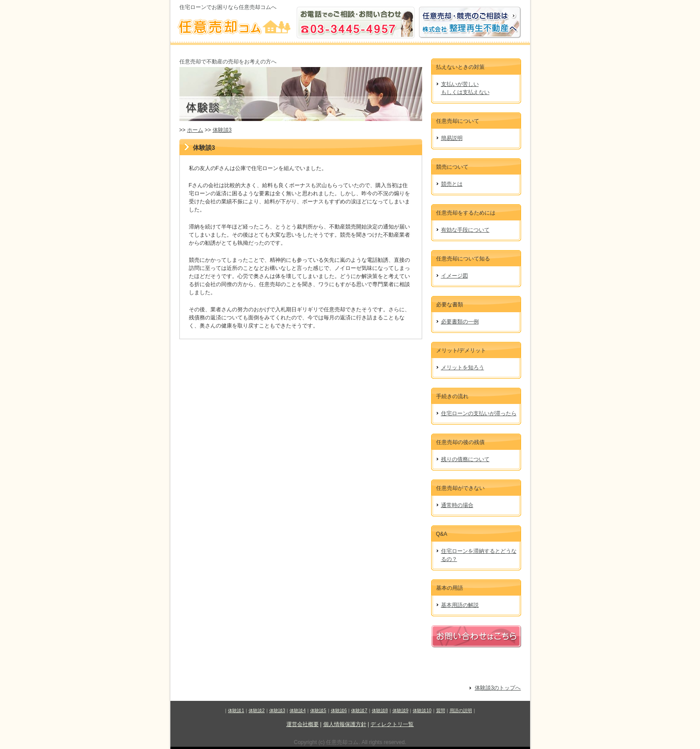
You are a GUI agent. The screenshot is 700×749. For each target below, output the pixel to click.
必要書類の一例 (460, 322)
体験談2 (257, 711)
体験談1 (236, 711)
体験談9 (401, 711)
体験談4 (298, 711)
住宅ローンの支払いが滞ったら (479, 413)
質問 (441, 711)
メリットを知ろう (463, 368)
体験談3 (222, 130)
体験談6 (339, 711)
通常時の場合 (457, 505)
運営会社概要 (303, 724)
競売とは (452, 184)
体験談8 (380, 711)
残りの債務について (465, 459)
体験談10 (422, 711)
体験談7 (359, 711)
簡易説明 (452, 138)
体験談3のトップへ (498, 688)
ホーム (195, 130)
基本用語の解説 (460, 605)
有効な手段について (465, 230)
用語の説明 (461, 711)
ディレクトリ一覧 (392, 724)
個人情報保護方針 (345, 724)
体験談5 (318, 711)
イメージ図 (455, 276)
